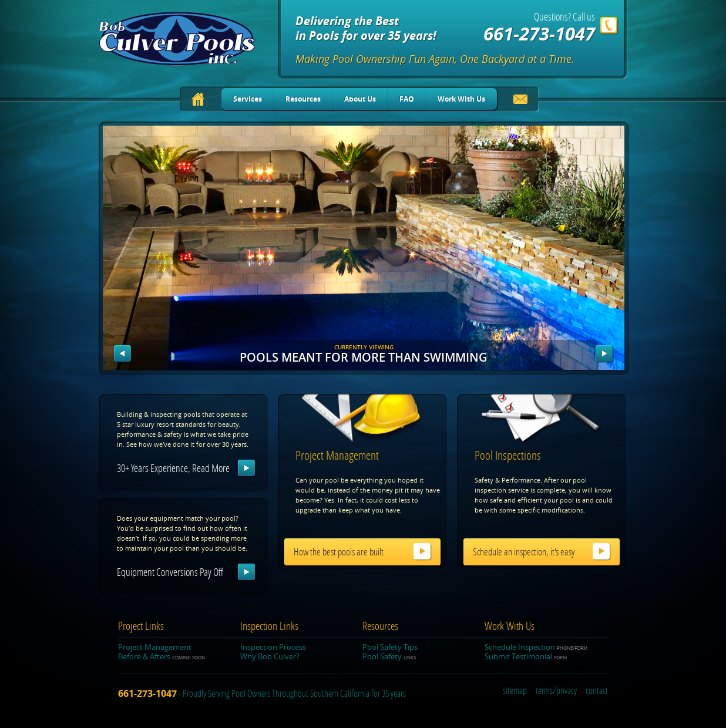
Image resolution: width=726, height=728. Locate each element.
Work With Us (461, 99)
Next (605, 354)
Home (198, 99)
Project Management (155, 647)
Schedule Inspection (536, 647)
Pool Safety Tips (390, 647)
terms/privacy (556, 691)
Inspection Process (273, 647)
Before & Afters (162, 656)
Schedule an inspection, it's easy (524, 552)
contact (597, 691)
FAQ (407, 99)
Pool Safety (389, 656)
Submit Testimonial (526, 656)
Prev (123, 354)
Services (248, 99)
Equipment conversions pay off (170, 572)
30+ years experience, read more (173, 469)
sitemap (515, 691)
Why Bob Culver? (270, 656)
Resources (303, 99)
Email (521, 101)
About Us (360, 99)
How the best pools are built (339, 552)
